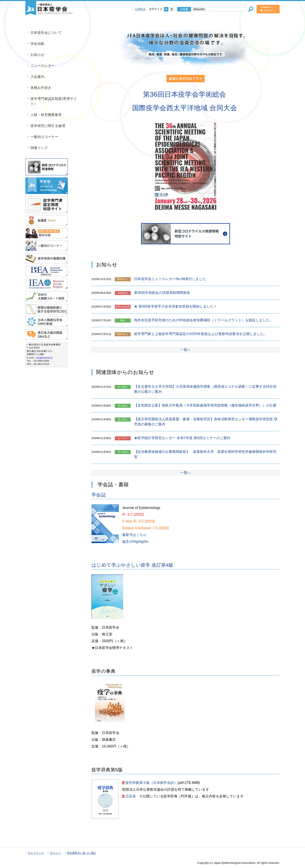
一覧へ (185, 350)
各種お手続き (41, 88)
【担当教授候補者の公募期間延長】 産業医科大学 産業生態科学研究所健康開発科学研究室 (205, 454)
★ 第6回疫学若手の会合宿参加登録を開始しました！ (175, 306)
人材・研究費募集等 (46, 115)
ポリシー (55, 853)
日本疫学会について (46, 33)
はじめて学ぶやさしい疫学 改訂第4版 (132, 565)
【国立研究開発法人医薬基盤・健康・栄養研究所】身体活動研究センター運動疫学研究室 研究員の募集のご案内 (206, 422)
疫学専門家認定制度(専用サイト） (54, 101)
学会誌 (99, 495)
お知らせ (37, 55)
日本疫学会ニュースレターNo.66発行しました (170, 279)
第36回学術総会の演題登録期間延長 (162, 293)
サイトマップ (36, 853)
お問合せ (140, 9)
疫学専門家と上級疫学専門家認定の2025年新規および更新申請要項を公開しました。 (201, 334)
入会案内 (37, 77)
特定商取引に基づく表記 (81, 853)
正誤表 (131, 796)
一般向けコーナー (44, 137)
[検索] (251, 9)
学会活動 (37, 44)
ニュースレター (43, 66)
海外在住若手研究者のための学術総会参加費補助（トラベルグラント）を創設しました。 (204, 320)
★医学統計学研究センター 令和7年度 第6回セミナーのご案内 (182, 438)
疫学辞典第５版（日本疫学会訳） (151, 783)
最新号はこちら (134, 535)
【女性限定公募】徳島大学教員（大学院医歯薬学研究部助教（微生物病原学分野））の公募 (205, 405)
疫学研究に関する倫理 (48, 126)
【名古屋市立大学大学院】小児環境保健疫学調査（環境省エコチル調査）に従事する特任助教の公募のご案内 (205, 389)
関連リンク (39, 148)
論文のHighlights (135, 542)
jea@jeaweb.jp (44, 358)
